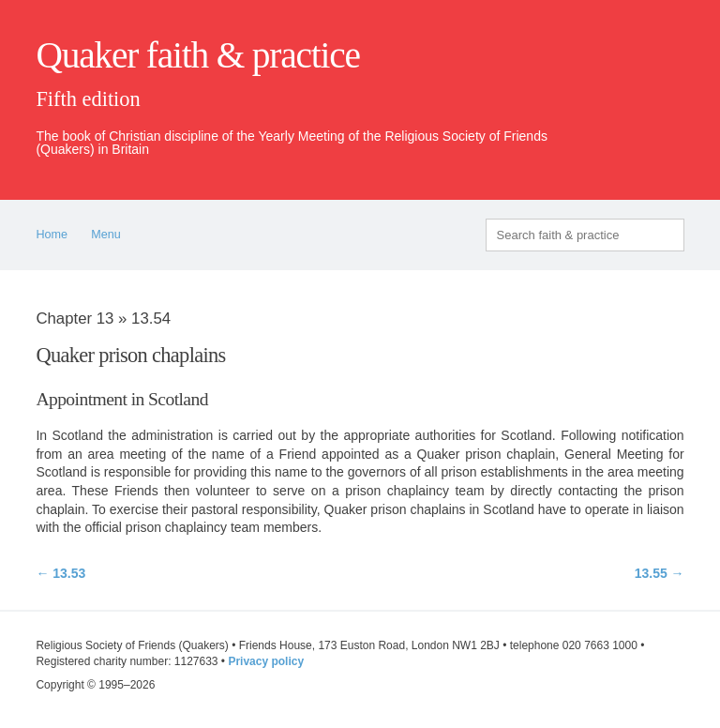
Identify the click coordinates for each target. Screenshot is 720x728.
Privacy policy (266, 661)
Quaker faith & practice (197, 55)
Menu (106, 235)
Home (52, 235)
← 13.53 (60, 573)
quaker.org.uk (628, 86)
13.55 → (660, 573)
